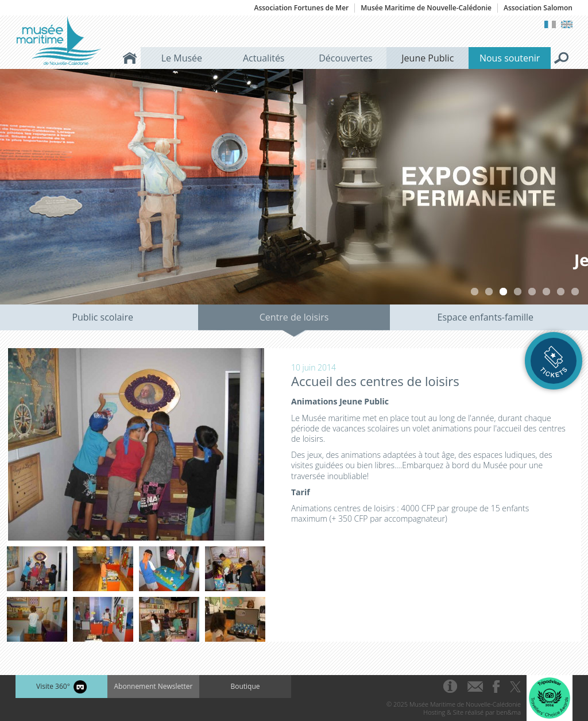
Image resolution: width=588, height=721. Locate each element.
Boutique (245, 686)
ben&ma (509, 712)
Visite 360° (61, 687)
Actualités (264, 58)
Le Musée (182, 58)
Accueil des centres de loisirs (375, 381)
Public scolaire (102, 317)
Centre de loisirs (294, 317)
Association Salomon (538, 8)
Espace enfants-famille (486, 317)
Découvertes (346, 58)
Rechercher (562, 58)
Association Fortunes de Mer (301, 8)
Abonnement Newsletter (154, 686)
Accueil (130, 58)
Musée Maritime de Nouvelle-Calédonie (426, 8)
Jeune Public (428, 58)
